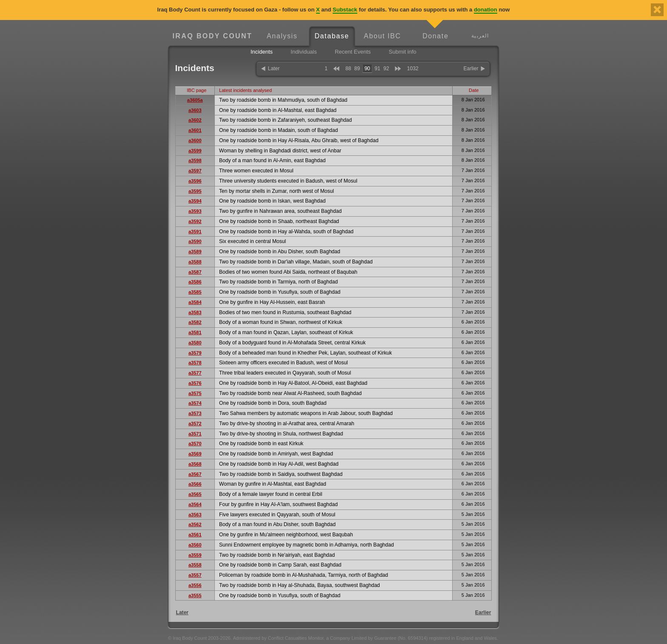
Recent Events (353, 52)
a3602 (195, 120)
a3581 (195, 332)
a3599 (195, 151)
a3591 (195, 232)
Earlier (471, 69)
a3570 (195, 444)
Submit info (403, 52)
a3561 (195, 535)
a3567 (195, 474)
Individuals (304, 52)
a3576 (195, 383)
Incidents (262, 52)
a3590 (195, 241)
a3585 (195, 292)
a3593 (195, 211)
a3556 (195, 585)
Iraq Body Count (212, 36)
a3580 (195, 343)
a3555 (195, 595)
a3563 (195, 515)
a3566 (195, 484)
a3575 (195, 393)
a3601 (195, 130)
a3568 (195, 464)
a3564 (195, 504)
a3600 (195, 140)
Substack (345, 10)
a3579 (195, 353)
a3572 (195, 424)
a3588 (195, 262)
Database (332, 36)
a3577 (195, 373)
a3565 (195, 494)
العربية (480, 36)
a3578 (195, 363)
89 (357, 69)
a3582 (195, 322)
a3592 (195, 221)
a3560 (195, 545)
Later (274, 69)
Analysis (282, 36)
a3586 (195, 282)
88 (348, 69)
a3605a (195, 100)
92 (386, 69)
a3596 (195, 181)
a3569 (195, 454)
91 (377, 69)
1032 (413, 69)
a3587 (195, 272)
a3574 (195, 403)
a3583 (195, 312)
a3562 (195, 524)
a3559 (195, 555)
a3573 (195, 413)
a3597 (195, 171)
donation (486, 10)
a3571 (195, 434)
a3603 (195, 110)
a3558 (195, 565)
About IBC (382, 36)
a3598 (195, 160)
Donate (435, 36)
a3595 (195, 191)
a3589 (195, 252)
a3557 (195, 575)
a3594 (195, 201)
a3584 (195, 302)
